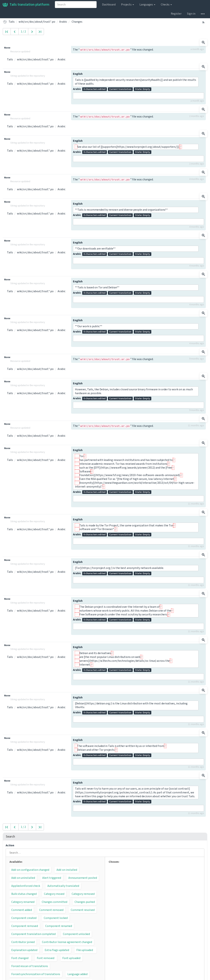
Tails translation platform (26, 5)
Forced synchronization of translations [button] (36, 974)
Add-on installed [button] (67, 870)
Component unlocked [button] (76, 934)
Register (176, 14)
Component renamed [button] (59, 926)
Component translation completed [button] (33, 934)
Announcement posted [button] (83, 878)
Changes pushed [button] (85, 902)
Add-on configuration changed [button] (30, 870)
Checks (166, 5)
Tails (12, 22)
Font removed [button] (46, 958)
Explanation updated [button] (24, 950)
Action (10, 845)
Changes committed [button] (55, 902)
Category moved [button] (54, 894)
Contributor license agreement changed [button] (67, 942)
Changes (77, 22)
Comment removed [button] (51, 910)
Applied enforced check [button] (26, 886)
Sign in (191, 14)
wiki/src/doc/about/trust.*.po (37, 22)
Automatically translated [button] (63, 886)
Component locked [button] (56, 918)
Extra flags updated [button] (57, 950)
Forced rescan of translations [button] (30, 966)
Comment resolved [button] (83, 910)
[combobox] (76, 5)
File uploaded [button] (85, 950)
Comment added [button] (22, 910)
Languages (147, 5)
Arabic (63, 22)
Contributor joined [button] (23, 942)
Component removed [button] (25, 926)
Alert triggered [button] (52, 878)
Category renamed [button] (23, 902)
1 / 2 (23, 32)
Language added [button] (77, 974)
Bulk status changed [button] (24, 894)
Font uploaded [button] (71, 958)
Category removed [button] (83, 894)
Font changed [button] (20, 958)
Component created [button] (24, 918)
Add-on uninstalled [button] (23, 878)
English (78, 74)
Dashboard (109, 5)
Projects (128, 5)
